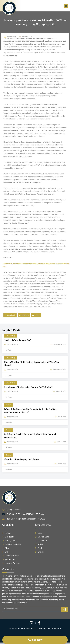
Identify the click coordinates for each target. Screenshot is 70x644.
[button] (66, 6)
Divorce (8, 405)
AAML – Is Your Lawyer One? (18, 340)
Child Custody (11, 336)
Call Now (35, 640)
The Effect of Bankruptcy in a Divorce (22, 459)
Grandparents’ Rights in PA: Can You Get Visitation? (28, 387)
